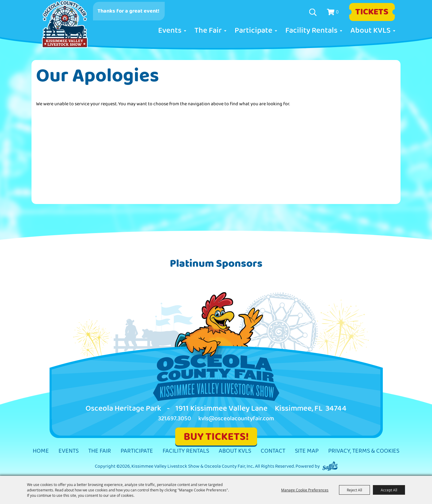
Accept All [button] (389, 490)
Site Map (307, 451)
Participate (253, 31)
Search (314, 12)
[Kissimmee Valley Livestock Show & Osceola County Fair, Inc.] (65, 24)
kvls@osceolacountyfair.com (236, 419)
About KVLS (370, 31)
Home (41, 451)
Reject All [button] (354, 490)
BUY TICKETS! (216, 437)
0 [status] (337, 12)
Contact (273, 451)
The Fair (208, 31)
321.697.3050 (175, 419)
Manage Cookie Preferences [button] (305, 490)
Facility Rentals (311, 31)
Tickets (372, 12)
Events (170, 31)
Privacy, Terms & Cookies (364, 451)
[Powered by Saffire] (330, 466)
